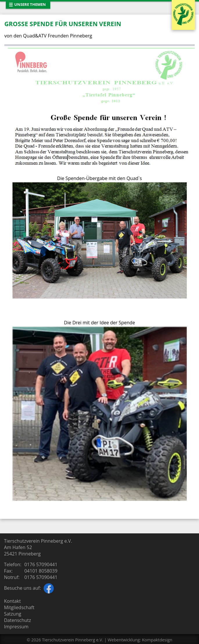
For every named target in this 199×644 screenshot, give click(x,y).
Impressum (16, 627)
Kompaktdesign (157, 640)
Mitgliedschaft (19, 607)
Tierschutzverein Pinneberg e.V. (72, 640)
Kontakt (12, 601)
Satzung (13, 614)
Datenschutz (18, 620)
